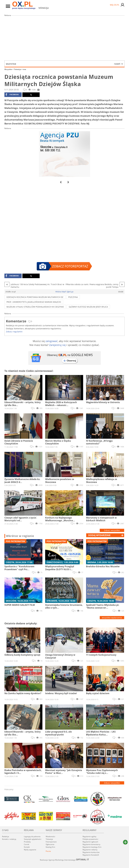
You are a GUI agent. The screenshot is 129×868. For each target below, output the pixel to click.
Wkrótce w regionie (20, 536)
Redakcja (6, 836)
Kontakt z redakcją (9, 839)
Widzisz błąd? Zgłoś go (64, 292)
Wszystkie (63, 64)
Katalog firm (50, 847)
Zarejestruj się (57, 345)
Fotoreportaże (51, 842)
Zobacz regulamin (14, 332)
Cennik (27, 844)
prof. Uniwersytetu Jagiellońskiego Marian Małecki (34, 302)
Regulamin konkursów (91, 852)
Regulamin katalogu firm (92, 847)
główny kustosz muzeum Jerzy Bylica (88, 307)
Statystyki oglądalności (33, 839)
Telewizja (18, 69)
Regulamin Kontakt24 (91, 855)
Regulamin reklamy (90, 850)
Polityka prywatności (90, 839)
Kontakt (27, 847)
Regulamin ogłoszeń (90, 842)
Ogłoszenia (50, 844)
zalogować (52, 341)
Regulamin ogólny (89, 836)
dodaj (99, 535)
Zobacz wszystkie (112, 530)
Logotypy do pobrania (32, 836)
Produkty (27, 842)
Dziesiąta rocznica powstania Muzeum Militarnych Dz (35, 297)
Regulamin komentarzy (91, 844)
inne (24, 69)
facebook (12, 95)
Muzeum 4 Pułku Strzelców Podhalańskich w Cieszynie (35, 307)
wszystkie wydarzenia (112, 618)
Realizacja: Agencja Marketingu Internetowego (64, 860)
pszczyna (73, 297)
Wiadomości (50, 836)
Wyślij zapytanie (30, 850)
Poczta (48, 851)
